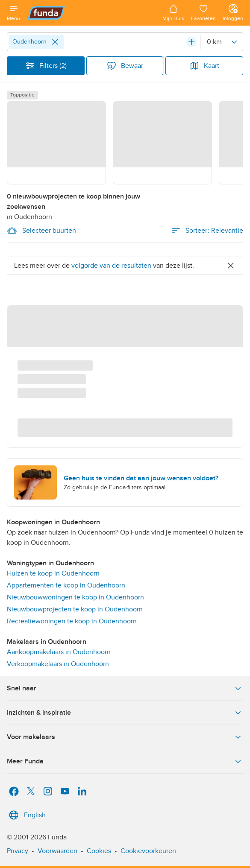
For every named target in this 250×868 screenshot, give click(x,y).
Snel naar (125, 688)
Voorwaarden (57, 851)
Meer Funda (125, 761)
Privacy (18, 851)
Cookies (99, 851)
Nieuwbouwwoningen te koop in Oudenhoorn (75, 597)
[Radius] (221, 42)
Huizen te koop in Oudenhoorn (53, 573)
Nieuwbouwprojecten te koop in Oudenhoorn (75, 609)
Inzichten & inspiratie (125, 713)
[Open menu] (13, 13)
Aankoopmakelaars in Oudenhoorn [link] (59, 652)
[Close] (55, 42)
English (26, 815)
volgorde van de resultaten (111, 266)
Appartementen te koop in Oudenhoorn (66, 585)
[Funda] (91, 13)
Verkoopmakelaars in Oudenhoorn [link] (58, 664)
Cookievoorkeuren (148, 851)
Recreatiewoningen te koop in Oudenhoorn (72, 621)
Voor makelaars (125, 737)
